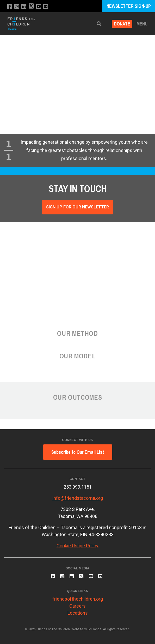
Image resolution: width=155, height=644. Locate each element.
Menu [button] (142, 24)
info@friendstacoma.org (78, 498)
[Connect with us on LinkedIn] (24, 7)
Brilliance (95, 629)
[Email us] (46, 7)
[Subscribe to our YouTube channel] (39, 7)
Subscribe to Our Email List (78, 452)
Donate (122, 24)
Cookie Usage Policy (77, 546)
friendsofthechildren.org (78, 599)
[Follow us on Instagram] (17, 7)
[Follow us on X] (31, 7)
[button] (99, 24)
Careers (77, 606)
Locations (78, 613)
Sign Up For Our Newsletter (77, 207)
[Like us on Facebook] (10, 7)
